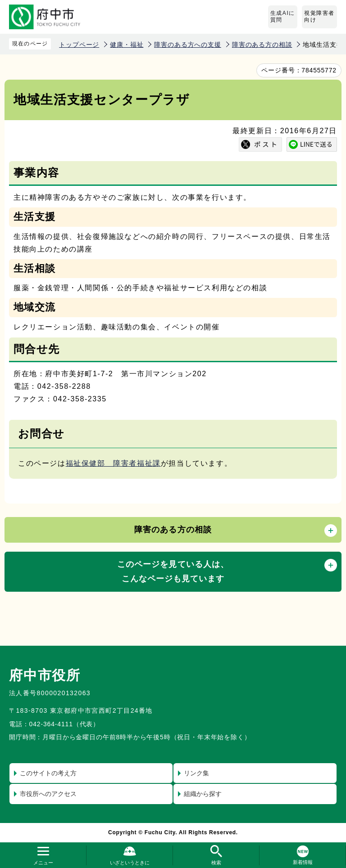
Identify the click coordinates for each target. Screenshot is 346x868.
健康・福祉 (127, 45)
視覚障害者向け (319, 17)
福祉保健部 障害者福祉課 (113, 463)
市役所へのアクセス (48, 794)
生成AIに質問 (283, 17)
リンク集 (196, 773)
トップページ (79, 45)
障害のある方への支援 (187, 45)
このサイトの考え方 (48, 773)
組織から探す (203, 794)
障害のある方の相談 (262, 45)
